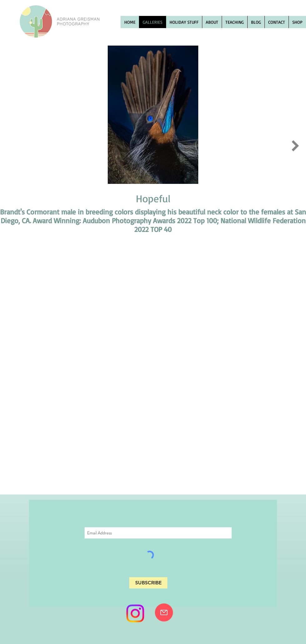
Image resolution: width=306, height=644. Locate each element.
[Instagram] (135, 613)
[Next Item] (295, 146)
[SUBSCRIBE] (148, 583)
